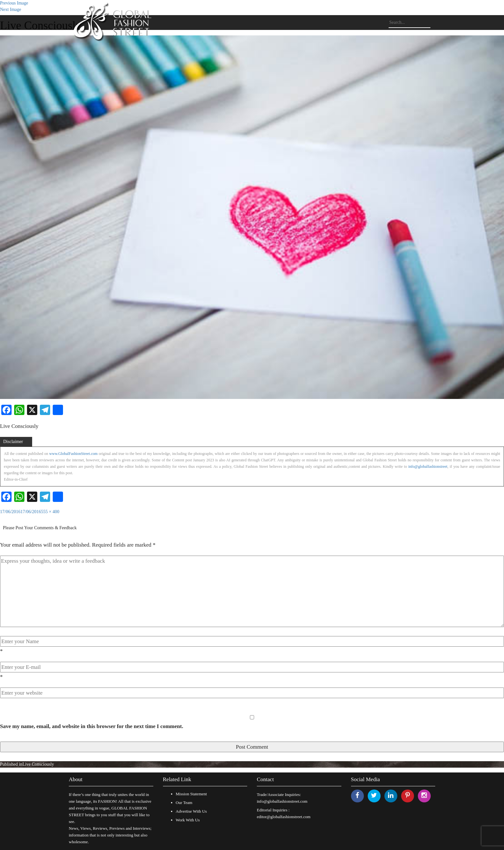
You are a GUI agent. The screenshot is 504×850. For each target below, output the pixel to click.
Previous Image (14, 3)
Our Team (184, 803)
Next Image (11, 9)
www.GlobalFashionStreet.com (73, 454)
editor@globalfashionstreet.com (284, 817)
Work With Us (188, 820)
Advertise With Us (191, 811)
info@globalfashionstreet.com (282, 801)
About (76, 779)
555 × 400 (50, 512)
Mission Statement (191, 794)
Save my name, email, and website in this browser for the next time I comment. (92, 726)
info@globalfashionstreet (428, 467)
